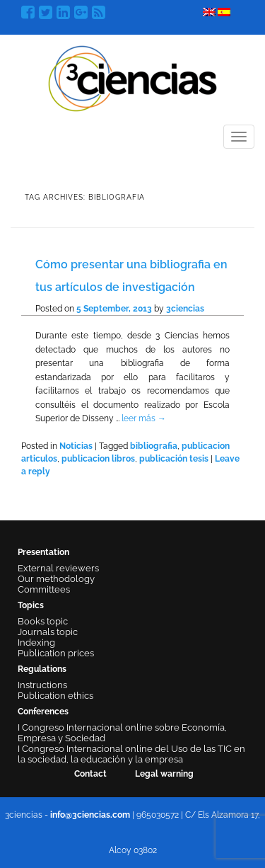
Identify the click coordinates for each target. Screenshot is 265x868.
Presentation (43, 552)
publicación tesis (174, 459)
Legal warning (164, 774)
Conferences (43, 712)
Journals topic (48, 632)
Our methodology (56, 579)
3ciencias (185, 309)
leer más (144, 418)
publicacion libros (98, 459)
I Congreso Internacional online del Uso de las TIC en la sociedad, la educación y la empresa (131, 754)
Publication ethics (55, 696)
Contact (90, 774)
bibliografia (154, 446)
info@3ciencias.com (90, 815)
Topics (31, 605)
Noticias (76, 446)
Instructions (42, 685)
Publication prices (56, 653)
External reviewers (58, 568)
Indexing (36, 643)
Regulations (42, 669)
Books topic (43, 621)
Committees (44, 589)
